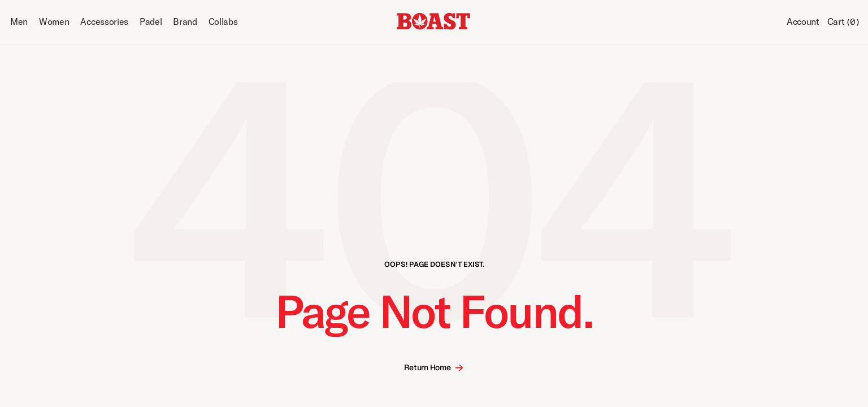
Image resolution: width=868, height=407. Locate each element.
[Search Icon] (769, 23)
